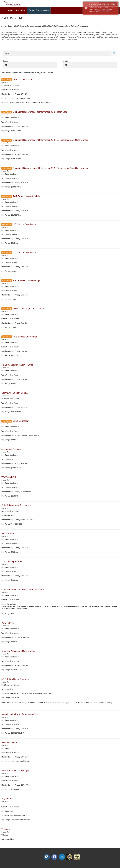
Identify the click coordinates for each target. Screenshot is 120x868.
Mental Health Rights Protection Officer (20, 714)
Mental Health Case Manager (27, 280)
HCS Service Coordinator (25, 337)
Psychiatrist (7, 799)
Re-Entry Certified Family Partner (17, 365)
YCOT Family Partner (12, 561)
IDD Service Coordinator (24, 224)
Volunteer (6, 829)
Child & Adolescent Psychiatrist (16, 505)
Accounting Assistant (11, 449)
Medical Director (9, 742)
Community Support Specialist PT (17, 393)
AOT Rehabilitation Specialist (27, 196)
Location (66, 61)
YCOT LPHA (8, 623)
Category (6, 61)
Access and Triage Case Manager (29, 309)
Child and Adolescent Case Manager (19, 651)
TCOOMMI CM (9, 477)
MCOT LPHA (8, 533)
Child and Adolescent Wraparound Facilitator (23, 590)
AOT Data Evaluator (22, 80)
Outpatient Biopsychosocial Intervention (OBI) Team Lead (40, 112)
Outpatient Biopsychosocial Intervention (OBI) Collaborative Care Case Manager (51, 140)
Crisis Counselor (21, 421)
